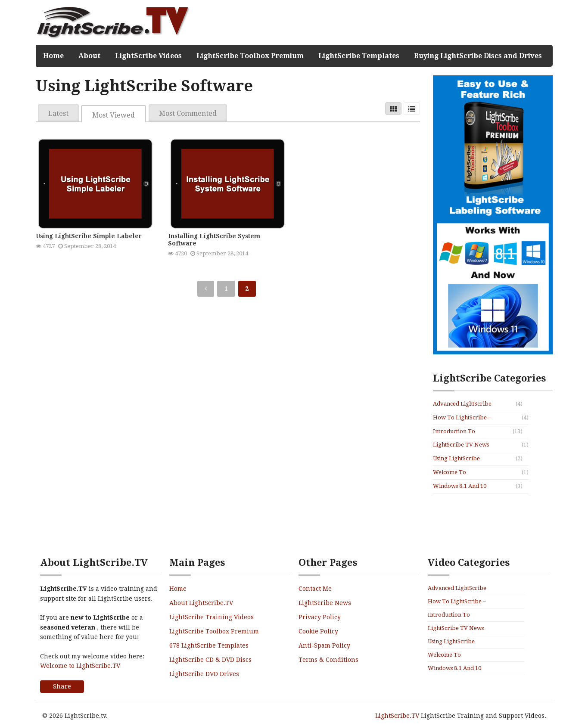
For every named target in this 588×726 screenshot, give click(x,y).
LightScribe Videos (148, 56)
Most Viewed (114, 115)
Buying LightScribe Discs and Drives (478, 56)
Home (53, 56)
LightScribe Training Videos (212, 617)
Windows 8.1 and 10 (460, 486)
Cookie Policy (318, 631)
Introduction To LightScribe (454, 432)
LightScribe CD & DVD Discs (210, 660)
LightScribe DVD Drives (204, 674)
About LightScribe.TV (201, 603)
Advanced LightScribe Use (462, 404)
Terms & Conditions (328, 660)
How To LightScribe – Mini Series (462, 418)
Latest (58, 113)
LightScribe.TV (397, 716)
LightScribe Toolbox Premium (250, 56)
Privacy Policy (320, 617)
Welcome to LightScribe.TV (80, 666)
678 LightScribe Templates (209, 645)
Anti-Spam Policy (324, 645)
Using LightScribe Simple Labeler (89, 236)
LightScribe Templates (359, 56)
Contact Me (315, 589)
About (89, 56)
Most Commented (188, 113)
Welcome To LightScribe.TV (453, 473)
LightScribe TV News (461, 445)
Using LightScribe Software (456, 459)
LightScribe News (325, 603)
